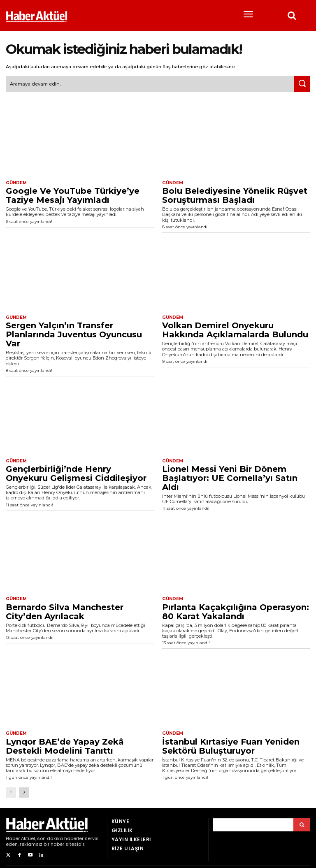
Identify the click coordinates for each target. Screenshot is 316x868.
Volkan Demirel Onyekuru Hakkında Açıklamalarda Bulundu (235, 330)
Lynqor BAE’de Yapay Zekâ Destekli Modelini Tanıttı (65, 745)
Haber (13, 838)
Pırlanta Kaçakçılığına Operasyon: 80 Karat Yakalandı (236, 611)
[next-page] (24, 792)
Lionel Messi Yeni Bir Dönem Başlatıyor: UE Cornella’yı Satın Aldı (230, 477)
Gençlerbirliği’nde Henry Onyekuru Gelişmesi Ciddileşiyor (76, 473)
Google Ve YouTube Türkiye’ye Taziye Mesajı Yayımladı (73, 195)
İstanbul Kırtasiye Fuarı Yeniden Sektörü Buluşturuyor (231, 745)
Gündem (16, 183)
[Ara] (302, 84)
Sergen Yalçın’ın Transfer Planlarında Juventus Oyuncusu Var (74, 334)
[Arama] (302, 824)
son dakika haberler (60, 838)
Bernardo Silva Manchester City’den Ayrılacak (65, 611)
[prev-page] (11, 792)
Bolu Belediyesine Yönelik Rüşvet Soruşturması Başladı (235, 195)
